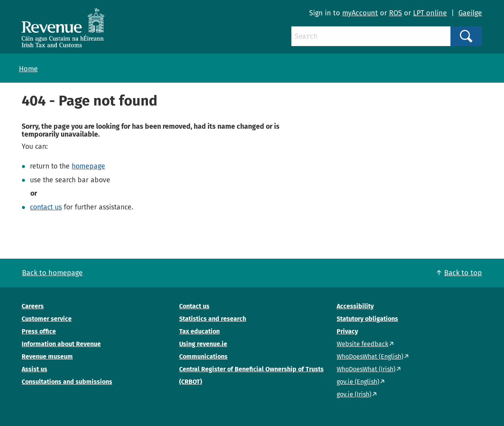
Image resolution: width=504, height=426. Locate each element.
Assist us (34, 369)
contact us (46, 207)
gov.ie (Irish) (354, 394)
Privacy (347, 331)
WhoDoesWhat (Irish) (366, 369)
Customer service (47, 319)
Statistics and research (213, 319)
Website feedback (362, 344)
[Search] (371, 36)
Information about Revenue (61, 344)
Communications (203, 357)
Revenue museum (47, 357)
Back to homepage (52, 273)
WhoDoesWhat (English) (370, 357)
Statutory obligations (367, 319)
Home (28, 69)
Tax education (199, 331)
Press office (39, 331)
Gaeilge (470, 13)
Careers (33, 306)
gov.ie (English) (358, 382)
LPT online (430, 13)
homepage (88, 166)
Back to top (463, 273)
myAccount (360, 13)
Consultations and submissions (67, 382)
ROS (396, 13)
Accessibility (355, 306)
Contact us (194, 306)
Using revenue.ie (203, 344)
